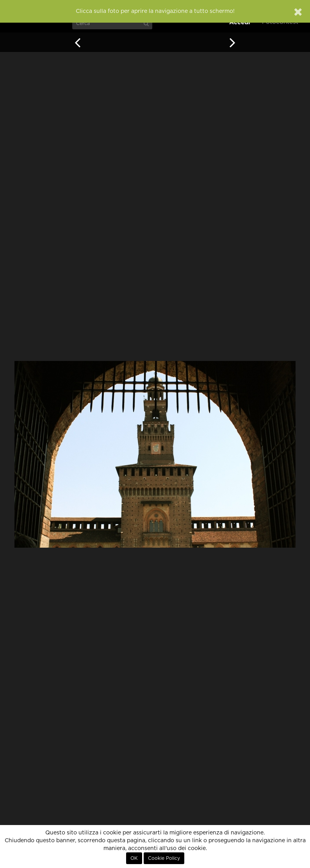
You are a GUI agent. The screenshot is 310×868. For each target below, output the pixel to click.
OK (134, 858)
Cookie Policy (164, 858)
